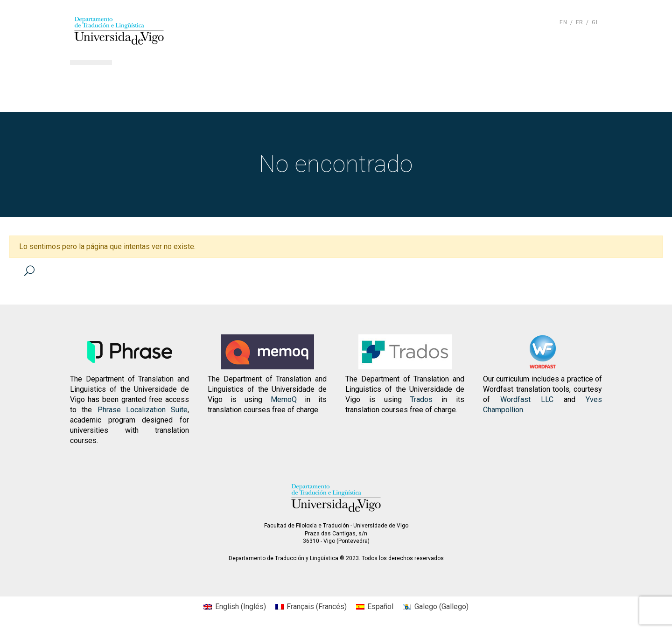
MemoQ (284, 399)
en (563, 22)
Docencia (296, 77)
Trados (421, 399)
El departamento (213, 77)
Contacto (520, 77)
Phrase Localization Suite (143, 410)
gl (595, 22)
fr (580, 22)
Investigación (372, 77)
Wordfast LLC (527, 399)
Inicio (139, 77)
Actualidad (451, 77)
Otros (578, 77)
